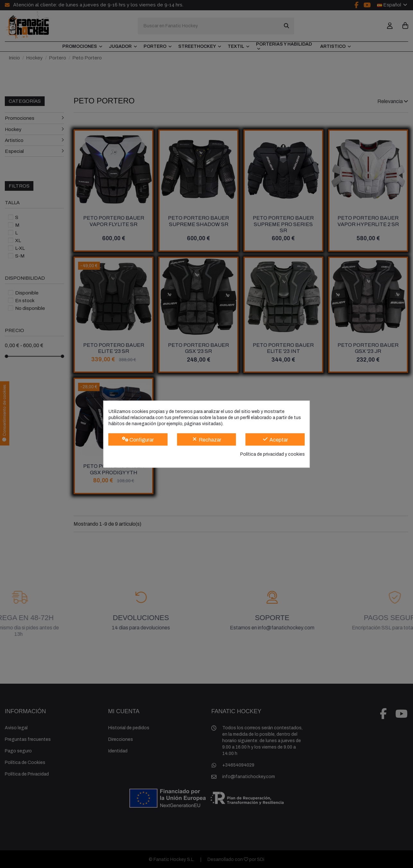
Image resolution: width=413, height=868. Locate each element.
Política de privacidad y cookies (272, 455)
